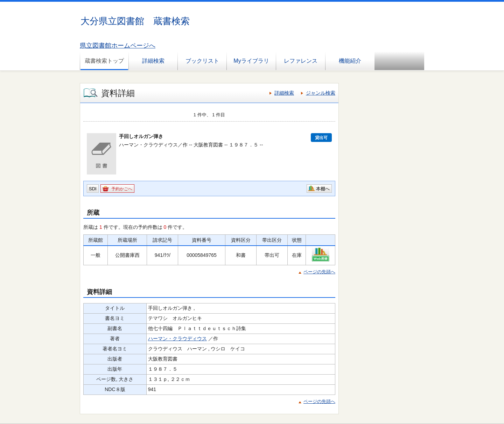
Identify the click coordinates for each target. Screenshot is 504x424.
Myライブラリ (251, 61)
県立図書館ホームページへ (118, 46)
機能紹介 (350, 61)
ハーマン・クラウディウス (177, 338)
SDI (93, 189)
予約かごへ (122, 189)
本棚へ (323, 189)
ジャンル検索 (321, 93)
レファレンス (301, 61)
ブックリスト (202, 61)
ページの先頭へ (319, 272)
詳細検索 (153, 61)
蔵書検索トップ (104, 61)
